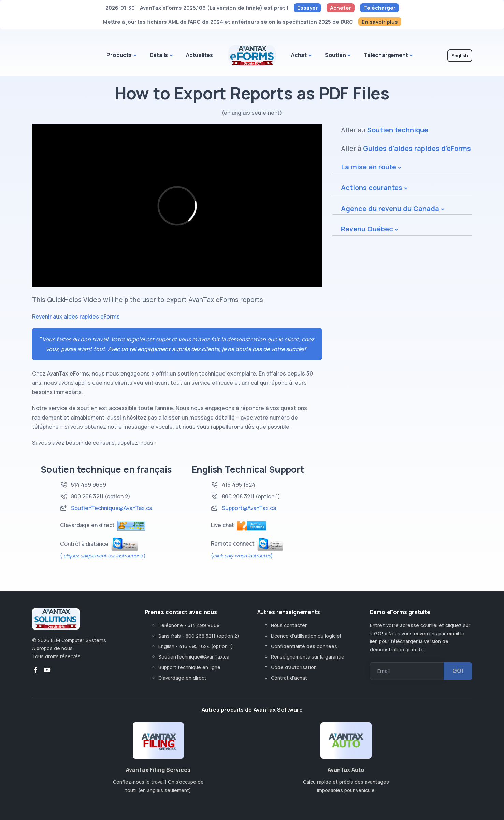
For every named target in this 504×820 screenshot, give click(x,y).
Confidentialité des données (304, 646)
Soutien (335, 55)
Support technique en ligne (189, 667)
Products (119, 55)
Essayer (307, 8)
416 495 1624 (239, 485)
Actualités (199, 55)
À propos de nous (52, 648)
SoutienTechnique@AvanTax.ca (112, 508)
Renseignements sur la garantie (308, 657)
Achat (299, 55)
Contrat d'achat (289, 678)
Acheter (341, 8)
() (242, 556)
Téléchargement (386, 55)
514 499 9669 (89, 485)
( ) (103, 556)
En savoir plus (380, 22)
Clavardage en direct (184, 678)
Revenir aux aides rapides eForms (76, 316)
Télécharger (379, 8)
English (460, 55)
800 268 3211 (238, 496)
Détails (159, 55)
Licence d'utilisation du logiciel (306, 636)
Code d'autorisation (294, 667)
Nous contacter (289, 625)
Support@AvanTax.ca (249, 508)
